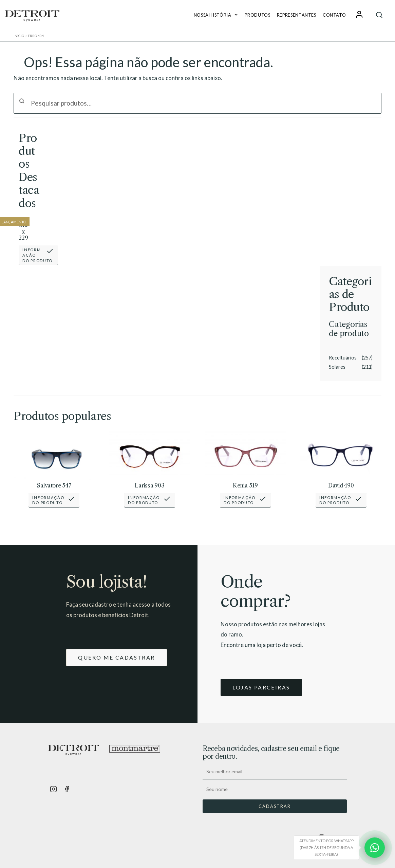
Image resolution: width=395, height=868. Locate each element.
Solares (337, 367)
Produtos (257, 15)
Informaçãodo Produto (37, 255)
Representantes (297, 15)
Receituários (343, 358)
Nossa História (213, 15)
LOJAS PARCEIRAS (261, 687)
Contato (334, 15)
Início (19, 36)
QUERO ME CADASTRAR (116, 657)
